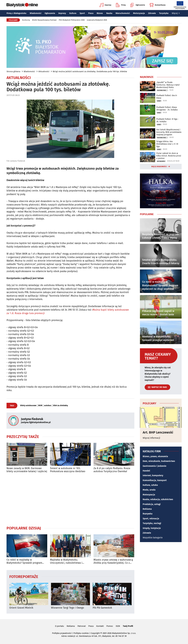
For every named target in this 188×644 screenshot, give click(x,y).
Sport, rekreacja (151, 519)
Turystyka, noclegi (152, 523)
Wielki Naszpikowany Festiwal (44, 20)
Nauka (109, 13)
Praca (91, 13)
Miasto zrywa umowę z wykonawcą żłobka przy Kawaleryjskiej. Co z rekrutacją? (113, 561)
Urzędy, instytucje (152, 528)
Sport (82, 13)
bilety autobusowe (28, 406)
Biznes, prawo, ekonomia (155, 456)
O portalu (59, 626)
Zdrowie (152, 13)
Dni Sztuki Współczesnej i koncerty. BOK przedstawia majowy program (169, 132)
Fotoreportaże (24, 576)
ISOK (118, 626)
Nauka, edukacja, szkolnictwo (158, 499)
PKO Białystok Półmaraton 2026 (72, 20)
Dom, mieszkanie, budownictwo (159, 461)
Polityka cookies (81, 633)
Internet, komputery (153, 475)
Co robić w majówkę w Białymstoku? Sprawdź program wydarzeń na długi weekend (24, 561)
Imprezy (105, 5)
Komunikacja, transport (155, 480)
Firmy (121, 5)
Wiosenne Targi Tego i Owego (68, 608)
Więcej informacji (151, 438)
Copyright (95, 633)
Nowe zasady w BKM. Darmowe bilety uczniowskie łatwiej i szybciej (27, 470)
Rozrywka (148, 514)
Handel (146, 471)
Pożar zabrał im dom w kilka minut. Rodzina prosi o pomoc (169, 156)
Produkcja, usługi (152, 504)
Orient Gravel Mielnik (21, 608)
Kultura (73, 13)
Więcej (176, 13)
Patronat (82, 626)
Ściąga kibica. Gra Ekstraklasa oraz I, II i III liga (167, 144)
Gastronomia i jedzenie (155, 466)
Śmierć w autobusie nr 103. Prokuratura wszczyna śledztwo (68, 470)
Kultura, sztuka (150, 485)
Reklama (147, 509)
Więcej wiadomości (159, 167)
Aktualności (44, 71)
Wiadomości (36, 13)
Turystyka (164, 13)
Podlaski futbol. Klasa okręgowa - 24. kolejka (167, 108)
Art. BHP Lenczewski (158, 432)
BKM (40, 406)
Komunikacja (158, 5)
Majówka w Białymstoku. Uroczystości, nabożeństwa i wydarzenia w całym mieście (66, 561)
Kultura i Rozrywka (163, 90)
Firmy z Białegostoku (16, 13)
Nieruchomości (123, 13)
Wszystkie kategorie (153, 538)
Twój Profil (128, 626)
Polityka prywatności (62, 633)
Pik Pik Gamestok (102, 608)
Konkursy (26, 20)
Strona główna (13, 71)
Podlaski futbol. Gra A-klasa (167, 97)
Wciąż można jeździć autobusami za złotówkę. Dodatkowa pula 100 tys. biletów (90, 71)
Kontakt (100, 626)
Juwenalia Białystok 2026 (97, 20)
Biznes (100, 13)
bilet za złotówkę (61, 406)
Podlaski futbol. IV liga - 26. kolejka (168, 120)
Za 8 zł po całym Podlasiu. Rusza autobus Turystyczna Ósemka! (112, 470)
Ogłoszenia (138, 5)
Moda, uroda (149, 490)
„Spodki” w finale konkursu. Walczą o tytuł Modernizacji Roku (168, 85)
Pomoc (110, 626)
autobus (48, 406)
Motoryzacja (139, 13)
